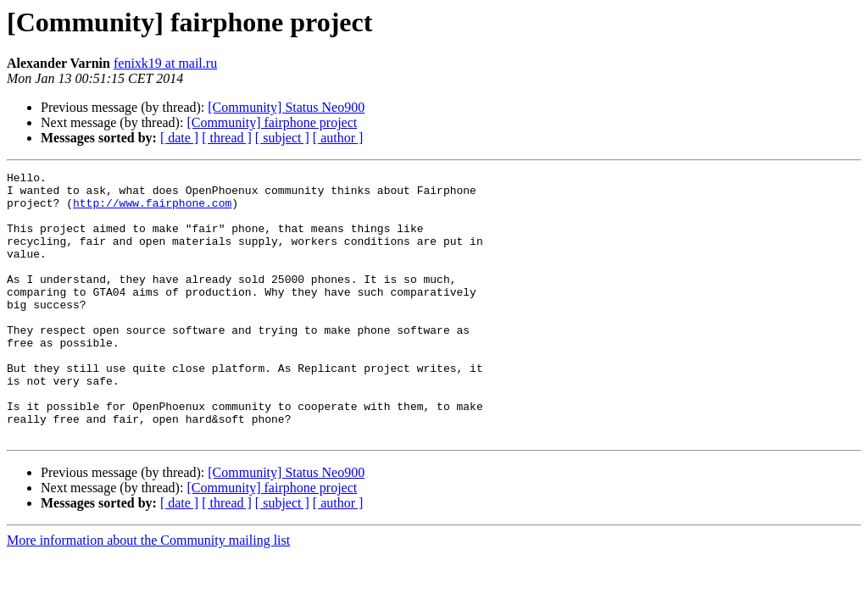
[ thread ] (227, 138)
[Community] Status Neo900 (286, 107)
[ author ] (338, 138)
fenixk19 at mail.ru (165, 63)
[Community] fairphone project (272, 122)
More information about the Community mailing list (148, 593)
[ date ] (179, 138)
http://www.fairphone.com (152, 210)
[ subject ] (282, 138)
